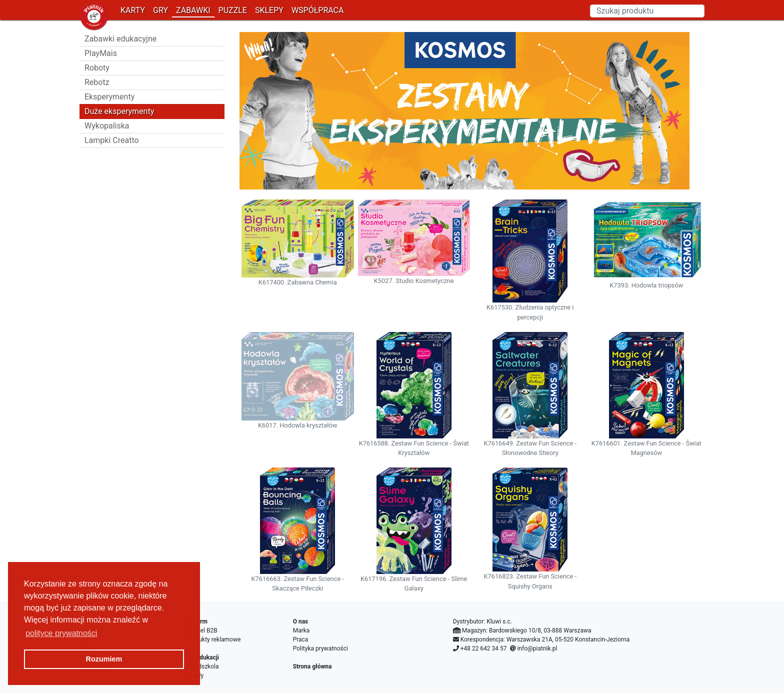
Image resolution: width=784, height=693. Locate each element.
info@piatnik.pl (537, 648)
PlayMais (101, 53)
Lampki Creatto (112, 140)
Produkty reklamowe (213, 639)
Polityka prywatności (320, 648)
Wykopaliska (107, 126)
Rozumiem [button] (104, 659)
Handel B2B (201, 630)
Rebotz (97, 82)
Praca (301, 639)
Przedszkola (202, 666)
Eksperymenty (109, 97)
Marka (301, 630)
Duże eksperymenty (119, 111)
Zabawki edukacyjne (120, 39)
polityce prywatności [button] (61, 633)
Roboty (97, 68)
